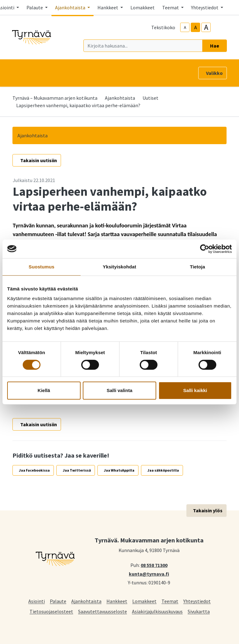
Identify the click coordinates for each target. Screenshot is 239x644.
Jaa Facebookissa (34, 470)
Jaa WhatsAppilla (119, 470)
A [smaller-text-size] (185, 27)
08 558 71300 (154, 565)
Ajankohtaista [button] (71, 7)
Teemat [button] (171, 7)
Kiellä (44, 390)
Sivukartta (199, 611)
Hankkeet (117, 601)
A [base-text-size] (196, 27)
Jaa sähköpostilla (163, 470)
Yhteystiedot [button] (205, 7)
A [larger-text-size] (206, 27)
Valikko (214, 73)
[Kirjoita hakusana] (143, 46)
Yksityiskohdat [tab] (119, 267)
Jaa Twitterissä (77, 470)
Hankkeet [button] (108, 7)
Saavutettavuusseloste (103, 611)
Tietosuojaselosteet (51, 611)
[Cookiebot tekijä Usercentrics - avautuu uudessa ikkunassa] (205, 249)
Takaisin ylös (208, 510)
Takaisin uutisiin (39, 160)
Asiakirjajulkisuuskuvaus (157, 611)
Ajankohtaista (120, 98)
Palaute (58, 601)
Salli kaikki (195, 390)
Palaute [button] (35, 7)
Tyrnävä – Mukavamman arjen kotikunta (55, 98)
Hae (215, 46)
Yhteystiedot (197, 601)
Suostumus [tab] (42, 267)
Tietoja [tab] (197, 267)
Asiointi (37, 601)
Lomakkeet (143, 7)
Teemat (170, 601)
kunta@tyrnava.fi (149, 573)
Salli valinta (120, 390)
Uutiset (150, 98)
